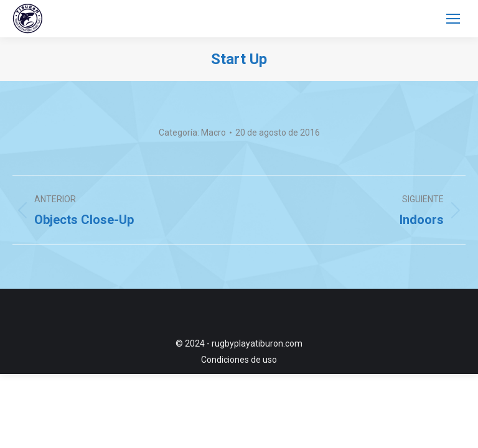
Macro (213, 133)
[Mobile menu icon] (453, 19)
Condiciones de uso (239, 360)
